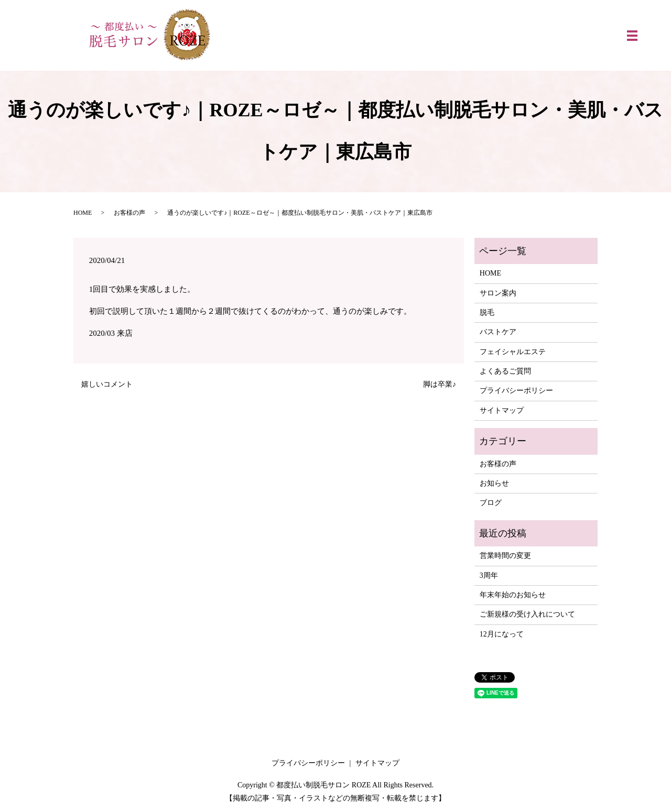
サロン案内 (498, 293)
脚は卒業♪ (440, 384)
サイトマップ (502, 410)
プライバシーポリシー (516, 391)
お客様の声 (129, 213)
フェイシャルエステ (513, 352)
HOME (83, 213)
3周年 (489, 575)
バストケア (498, 332)
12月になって (502, 634)
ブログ (491, 503)
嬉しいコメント (107, 384)
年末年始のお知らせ (513, 595)
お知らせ (494, 483)
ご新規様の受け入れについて (527, 614)
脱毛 (487, 312)
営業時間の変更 (505, 556)
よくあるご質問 (505, 371)
